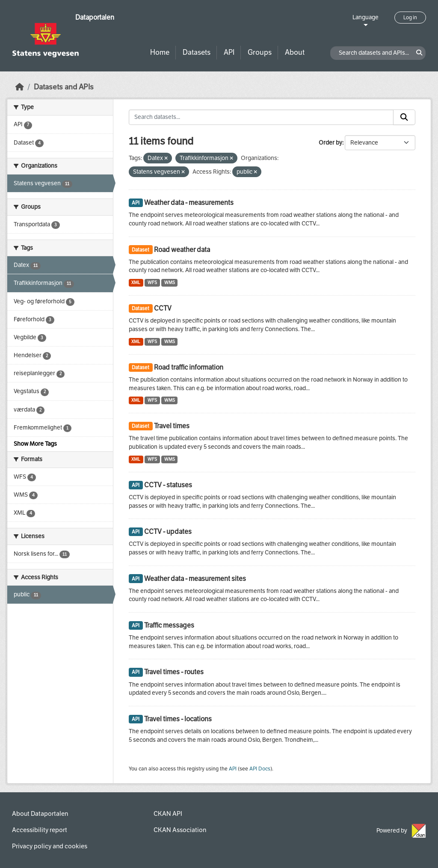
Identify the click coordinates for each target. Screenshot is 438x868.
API (229, 52)
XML (136, 283)
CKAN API (168, 814)
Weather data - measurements (189, 203)
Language (365, 17)
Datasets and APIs (64, 87)
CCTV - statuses (168, 485)
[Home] (20, 87)
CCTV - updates (168, 532)
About (295, 52)
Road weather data (182, 250)
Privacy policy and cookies (50, 846)
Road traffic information (189, 367)
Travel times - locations (178, 719)
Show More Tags (35, 444)
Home (160, 52)
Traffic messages (169, 625)
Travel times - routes (174, 672)
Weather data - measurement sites (195, 579)
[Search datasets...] (261, 117)
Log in (410, 18)
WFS (152, 283)
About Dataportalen (40, 814)
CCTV (163, 308)
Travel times (172, 426)
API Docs (260, 769)
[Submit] (404, 117)
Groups (260, 52)
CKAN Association (180, 830)
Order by (330, 143)
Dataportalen (95, 17)
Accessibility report (40, 830)
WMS (170, 283)
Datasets (197, 52)
